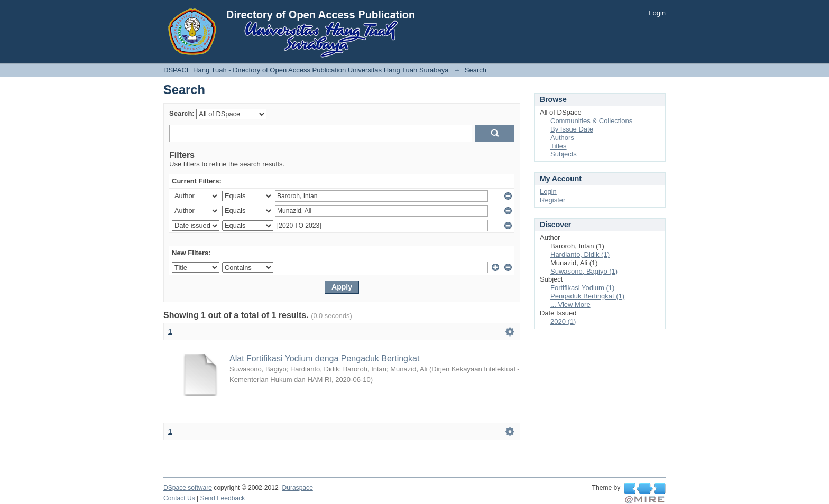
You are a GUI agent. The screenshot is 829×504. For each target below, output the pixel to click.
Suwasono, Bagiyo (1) (584, 271)
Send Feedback (223, 498)
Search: (182, 113)
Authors (562, 138)
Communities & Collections (591, 121)
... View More (570, 305)
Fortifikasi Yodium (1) (582, 288)
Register (552, 200)
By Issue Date (572, 129)
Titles (559, 146)
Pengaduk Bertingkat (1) (587, 296)
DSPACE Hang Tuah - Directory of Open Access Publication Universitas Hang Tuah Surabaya (306, 70)
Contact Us (179, 498)
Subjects (564, 154)
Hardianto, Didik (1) (580, 254)
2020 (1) (563, 321)
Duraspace (297, 488)
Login (657, 13)
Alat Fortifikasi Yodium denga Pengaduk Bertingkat (324, 358)
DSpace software (188, 488)
